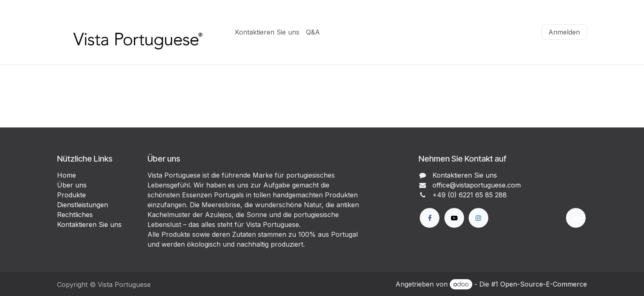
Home (67, 175)
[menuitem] (267, 32)
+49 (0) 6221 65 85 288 (470, 195)
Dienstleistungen (83, 205)
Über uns (72, 185)
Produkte (71, 195)
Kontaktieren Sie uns (89, 224)
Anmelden (564, 32)
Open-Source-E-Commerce (544, 284)
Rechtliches (75, 215)
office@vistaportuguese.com (477, 185)
